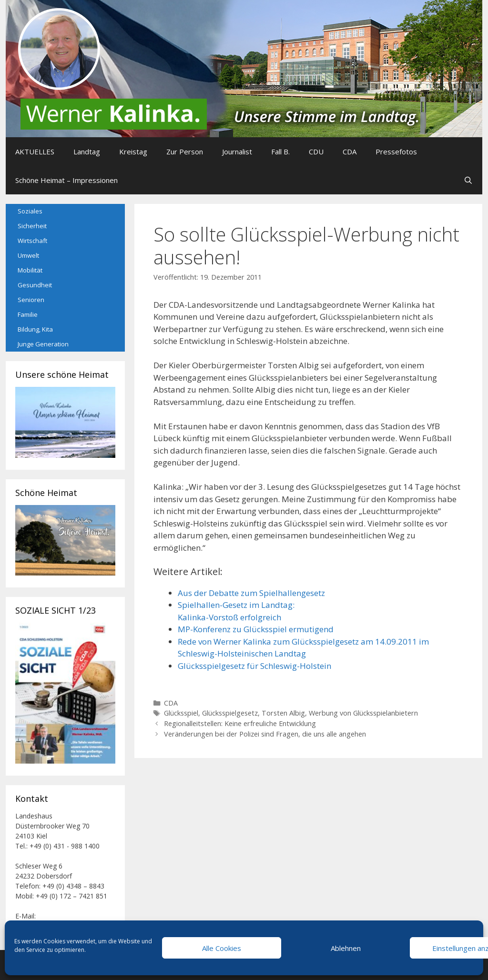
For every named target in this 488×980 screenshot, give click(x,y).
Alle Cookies (222, 948)
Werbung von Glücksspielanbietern (363, 713)
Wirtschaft (32, 241)
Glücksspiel (181, 713)
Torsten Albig (283, 713)
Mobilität (30, 270)
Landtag (87, 152)
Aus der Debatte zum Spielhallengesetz (251, 593)
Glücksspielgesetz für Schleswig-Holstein (254, 666)
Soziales (30, 211)
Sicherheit (32, 226)
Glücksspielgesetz (230, 713)
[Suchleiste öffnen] (468, 180)
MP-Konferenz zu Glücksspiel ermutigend (256, 629)
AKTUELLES (35, 152)
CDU (316, 152)
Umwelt (28, 255)
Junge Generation (43, 344)
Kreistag (133, 152)
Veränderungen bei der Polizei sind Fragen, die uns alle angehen (265, 734)
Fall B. (280, 152)
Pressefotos (396, 152)
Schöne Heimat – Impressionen (66, 180)
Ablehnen (346, 948)
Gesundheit (35, 285)
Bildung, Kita (35, 329)
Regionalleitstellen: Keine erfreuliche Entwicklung (240, 723)
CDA (350, 152)
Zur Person (185, 152)
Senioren (31, 300)
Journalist (237, 152)
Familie (28, 314)
